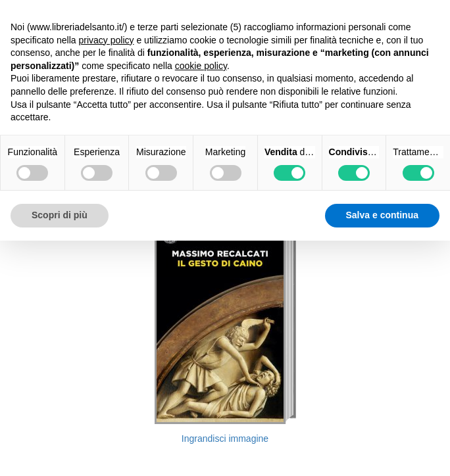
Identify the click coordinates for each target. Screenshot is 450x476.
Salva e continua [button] (382, 215)
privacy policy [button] (107, 40)
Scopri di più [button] (60, 215)
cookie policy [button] (201, 66)
